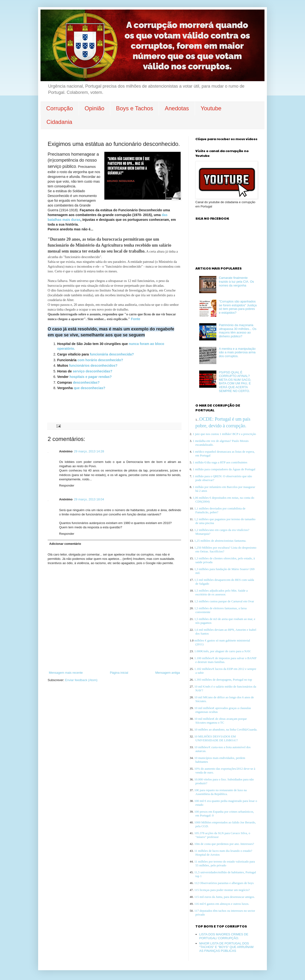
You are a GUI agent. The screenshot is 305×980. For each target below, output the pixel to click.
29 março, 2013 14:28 (89, 451)
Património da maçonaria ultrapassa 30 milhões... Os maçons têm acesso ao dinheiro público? (238, 331)
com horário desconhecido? (100, 360)
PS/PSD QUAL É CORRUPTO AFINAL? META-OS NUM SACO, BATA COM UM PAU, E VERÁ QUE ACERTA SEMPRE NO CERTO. (235, 382)
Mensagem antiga (168, 673)
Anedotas (177, 108)
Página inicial (119, 673)
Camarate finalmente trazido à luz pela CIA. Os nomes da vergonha (236, 281)
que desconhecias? (89, 388)
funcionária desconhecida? (111, 354)
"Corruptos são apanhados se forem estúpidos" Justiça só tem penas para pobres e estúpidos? (238, 307)
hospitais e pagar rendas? (91, 377)
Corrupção (60, 108)
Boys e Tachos (135, 108)
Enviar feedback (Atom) (81, 680)
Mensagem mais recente (66, 673)
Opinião (94, 108)
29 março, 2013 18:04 (89, 499)
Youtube (211, 108)
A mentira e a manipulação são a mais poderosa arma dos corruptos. (237, 352)
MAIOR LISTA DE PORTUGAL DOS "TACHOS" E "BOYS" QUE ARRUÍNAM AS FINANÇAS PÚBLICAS (226, 947)
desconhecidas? (86, 382)
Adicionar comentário (65, 544)
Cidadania (59, 122)
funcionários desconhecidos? (94, 366)
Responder (67, 485)
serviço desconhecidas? (92, 371)
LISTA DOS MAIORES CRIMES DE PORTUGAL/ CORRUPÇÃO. (224, 936)
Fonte (135, 319)
